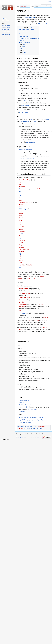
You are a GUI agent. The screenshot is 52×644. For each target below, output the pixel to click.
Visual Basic (22, 265)
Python (21, 243)
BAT (20, 191)
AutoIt (21, 189)
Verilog (21, 260)
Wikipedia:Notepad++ (25, 422)
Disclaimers (36, 437)
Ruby (20, 245)
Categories (21, 426)
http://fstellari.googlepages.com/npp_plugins (32, 420)
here (25, 100)
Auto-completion (24, 289)
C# (20, 196)
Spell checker (23, 304)
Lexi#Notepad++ (25, 122)
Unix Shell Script (24, 249)
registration (31, 409)
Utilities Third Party (30, 426)
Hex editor (22, 307)
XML (20, 267)
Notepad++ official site (25, 149)
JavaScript (22, 218)
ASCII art (22, 184)
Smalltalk (22, 252)
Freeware (21, 428)
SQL (20, 254)
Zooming (21, 302)
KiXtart (21, 220)
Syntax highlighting (24, 293)
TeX (20, 258)
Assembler (22, 187)
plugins (37, 320)
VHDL (21, 263)
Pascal (21, 234)
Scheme (21, 247)
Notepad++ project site (26, 159)
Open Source (41, 426)
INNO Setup (22, 209)
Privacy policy (20, 437)
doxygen (21, 205)
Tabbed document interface (27, 311)
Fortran (21, 207)
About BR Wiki (28, 437)
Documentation (23, 400)
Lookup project (23, 112)
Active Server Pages (25, 180)
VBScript (29, 265)
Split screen (22, 300)
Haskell (21, 214)
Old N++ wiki (23, 411)
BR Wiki (34, 122)
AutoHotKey (38, 189)
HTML (21, 211)
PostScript (22, 240)
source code (28, 18)
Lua (20, 225)
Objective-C (22, 231)
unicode (45, 317)
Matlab (21, 229)
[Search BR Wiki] (46, 6)
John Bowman (26, 105)
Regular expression (25, 298)
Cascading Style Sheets (26, 202)
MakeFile (22, 227)
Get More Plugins (24, 405)
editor (33, 18)
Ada (20, 182)
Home (21, 403)
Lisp (20, 222)
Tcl (20, 256)
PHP (20, 238)
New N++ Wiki (23, 407)
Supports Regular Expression (34, 428)
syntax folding (31, 278)
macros (29, 320)
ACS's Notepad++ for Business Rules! (30, 418)
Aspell (41, 304)
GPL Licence (42, 24)
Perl (20, 236)
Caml (20, 200)
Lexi (47, 120)
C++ (20, 198)
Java (20, 216)
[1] (30, 120)
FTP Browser (23, 313)
